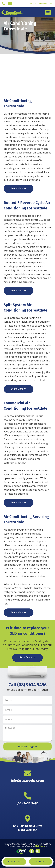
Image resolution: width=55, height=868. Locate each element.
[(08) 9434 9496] (4, 4)
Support (45, 4)
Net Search (41, 846)
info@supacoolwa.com (28, 781)
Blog (33, 4)
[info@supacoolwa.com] (10, 4)
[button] (48, 12)
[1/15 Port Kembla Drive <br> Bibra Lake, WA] (28, 819)
